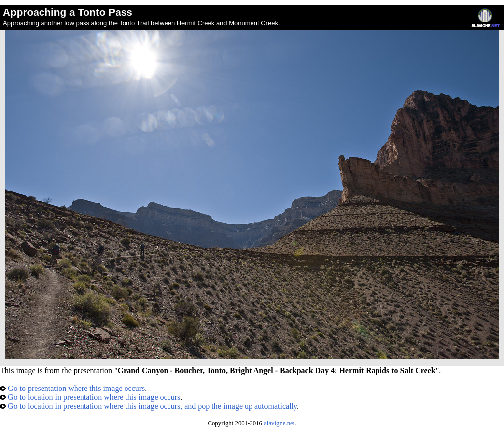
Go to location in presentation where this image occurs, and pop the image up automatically (148, 406)
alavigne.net (279, 423)
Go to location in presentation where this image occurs (90, 397)
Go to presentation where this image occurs (72, 388)
